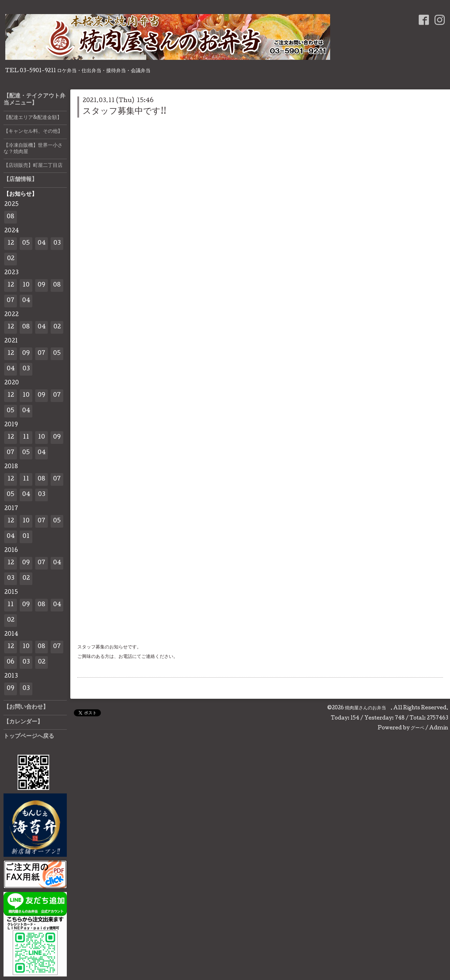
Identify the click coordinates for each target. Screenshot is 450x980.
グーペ (417, 728)
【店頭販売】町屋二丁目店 (33, 166)
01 (26, 537)
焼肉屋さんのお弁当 (368, 708)
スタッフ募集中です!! (124, 112)
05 (26, 243)
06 (11, 662)
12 (11, 243)
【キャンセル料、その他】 (33, 132)
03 (57, 243)
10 (26, 285)
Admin (439, 728)
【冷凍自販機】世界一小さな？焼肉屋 (33, 149)
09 (41, 285)
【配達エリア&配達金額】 (33, 118)
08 (11, 217)
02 (11, 259)
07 (11, 301)
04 (42, 243)
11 (26, 437)
